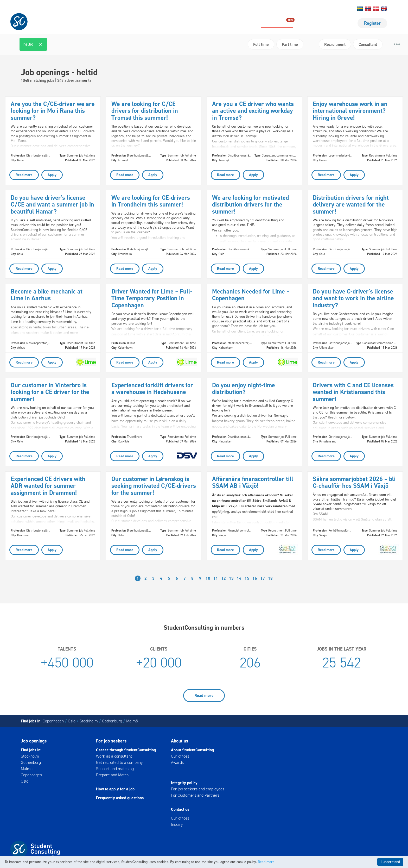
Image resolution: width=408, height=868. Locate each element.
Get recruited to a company (119, 762)
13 (231, 578)
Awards (177, 762)
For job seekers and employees (198, 789)
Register (372, 23)
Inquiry (177, 824)
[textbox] (51, 44)
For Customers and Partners (195, 795)
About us (323, 9)
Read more (204, 695)
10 (208, 578)
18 (270, 578)
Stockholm (89, 721)
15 (247, 578)
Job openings (277, 23)
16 (255, 578)
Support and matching (115, 769)
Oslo (72, 721)
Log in (338, 9)
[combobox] (128, 44)
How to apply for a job (115, 789)
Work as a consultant (114, 756)
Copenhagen (53, 721)
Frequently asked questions (120, 798)
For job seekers (320, 23)
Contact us (306, 9)
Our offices (180, 756)
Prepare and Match (112, 775)
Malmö (132, 721)
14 (239, 578)
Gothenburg (112, 721)
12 (224, 578)
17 (263, 578)
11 (216, 578)
